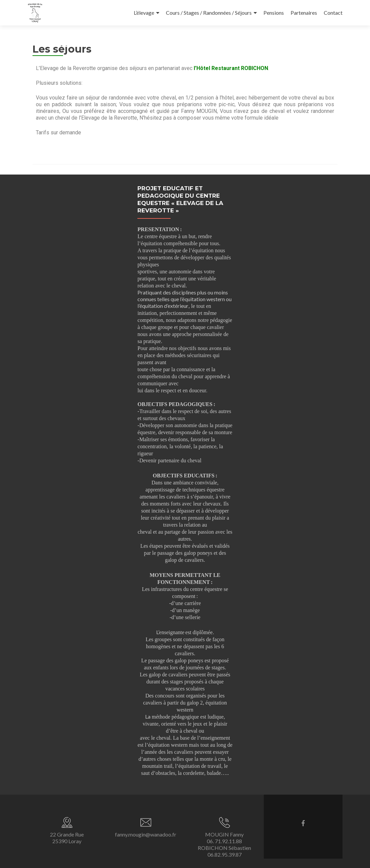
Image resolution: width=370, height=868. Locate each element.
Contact (333, 13)
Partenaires (304, 13)
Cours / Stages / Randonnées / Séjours (209, 13)
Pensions (274, 13)
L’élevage (144, 13)
